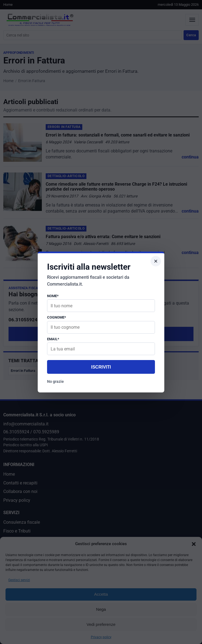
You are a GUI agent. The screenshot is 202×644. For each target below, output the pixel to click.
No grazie (55, 381)
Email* (53, 339)
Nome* (53, 296)
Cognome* (57, 317)
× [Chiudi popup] (156, 261)
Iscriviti (101, 367)
